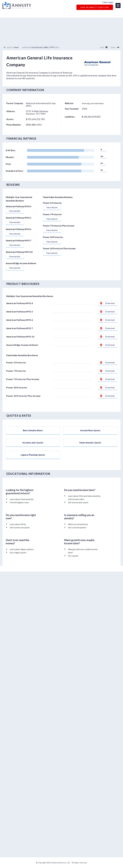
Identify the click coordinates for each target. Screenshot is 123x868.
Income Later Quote (33, 443)
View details (15, 205)
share (115, 42)
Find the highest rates (19, 509)
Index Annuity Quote (90, 443)
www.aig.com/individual (94, 98)
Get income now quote (20, 534)
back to (11, 42)
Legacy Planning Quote (33, 459)
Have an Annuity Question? (95, 8)
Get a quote (73, 562)
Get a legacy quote (18, 558)
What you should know (78, 530)
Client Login (108, 2)
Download (107, 297)
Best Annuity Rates (33, 427)
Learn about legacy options (22, 555)
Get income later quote (78, 509)
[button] (118, 6)
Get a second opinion (77, 534)
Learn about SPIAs (18, 530)
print (104, 42)
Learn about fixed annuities (22, 506)
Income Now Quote (90, 427)
